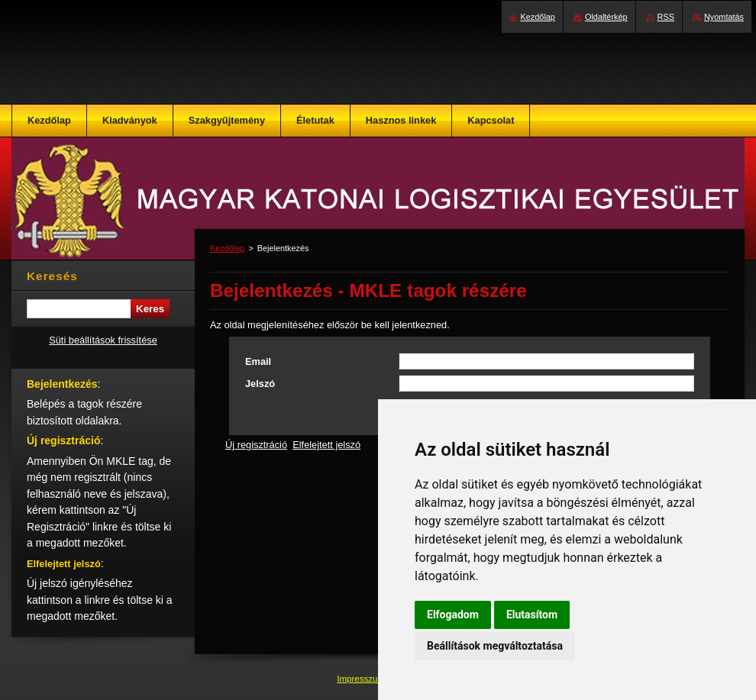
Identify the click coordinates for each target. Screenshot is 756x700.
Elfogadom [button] (453, 615)
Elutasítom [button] (532, 615)
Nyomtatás (724, 17)
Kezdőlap (227, 248)
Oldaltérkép (606, 17)
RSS (666, 17)
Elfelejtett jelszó (326, 445)
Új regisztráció (256, 445)
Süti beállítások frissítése (103, 340)
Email (258, 361)
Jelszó (260, 384)
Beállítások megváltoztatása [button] (495, 646)
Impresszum (362, 679)
